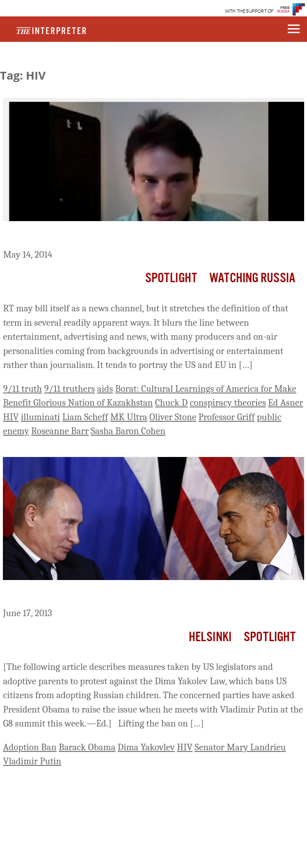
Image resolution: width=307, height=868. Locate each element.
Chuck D (172, 403)
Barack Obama (87, 747)
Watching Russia (252, 278)
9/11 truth (22, 389)
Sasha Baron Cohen (128, 431)
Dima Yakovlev (146, 747)
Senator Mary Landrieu (240, 747)
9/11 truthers (70, 389)
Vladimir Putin (32, 761)
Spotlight (171, 278)
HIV (11, 417)
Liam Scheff (85, 417)
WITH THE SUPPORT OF (249, 11)
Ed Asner (285, 403)
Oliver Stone (173, 417)
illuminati (41, 417)
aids (105, 389)
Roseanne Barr (60, 431)
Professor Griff (226, 417)
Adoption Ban (30, 747)
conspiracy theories (228, 403)
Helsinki (210, 637)
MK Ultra (128, 417)
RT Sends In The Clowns (58, 236)
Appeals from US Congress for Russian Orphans (115, 595)
